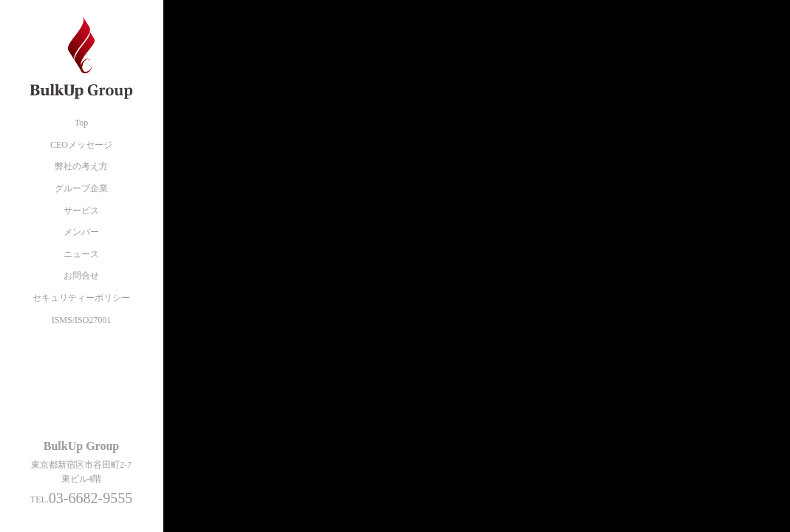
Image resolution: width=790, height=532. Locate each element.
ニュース (81, 254)
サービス (81, 211)
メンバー (81, 232)
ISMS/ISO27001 (82, 320)
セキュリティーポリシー (81, 298)
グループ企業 (81, 188)
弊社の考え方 (81, 166)
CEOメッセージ (81, 145)
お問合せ (81, 276)
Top (82, 123)
